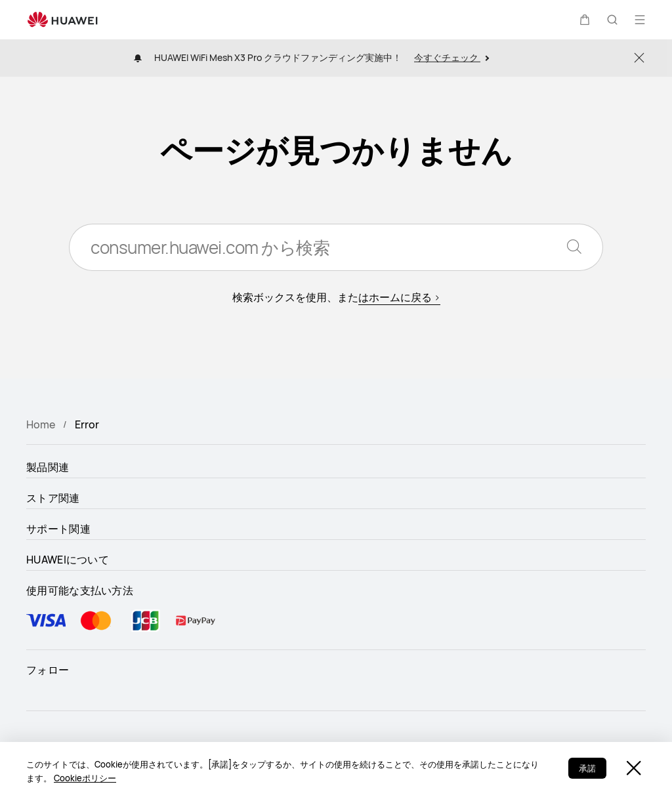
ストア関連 (53, 498)
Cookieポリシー (85, 778)
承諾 (587, 768)
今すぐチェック (451, 57)
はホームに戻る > (399, 297)
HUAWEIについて (68, 560)
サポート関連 (58, 529)
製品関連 (48, 467)
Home (41, 424)
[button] (585, 20)
